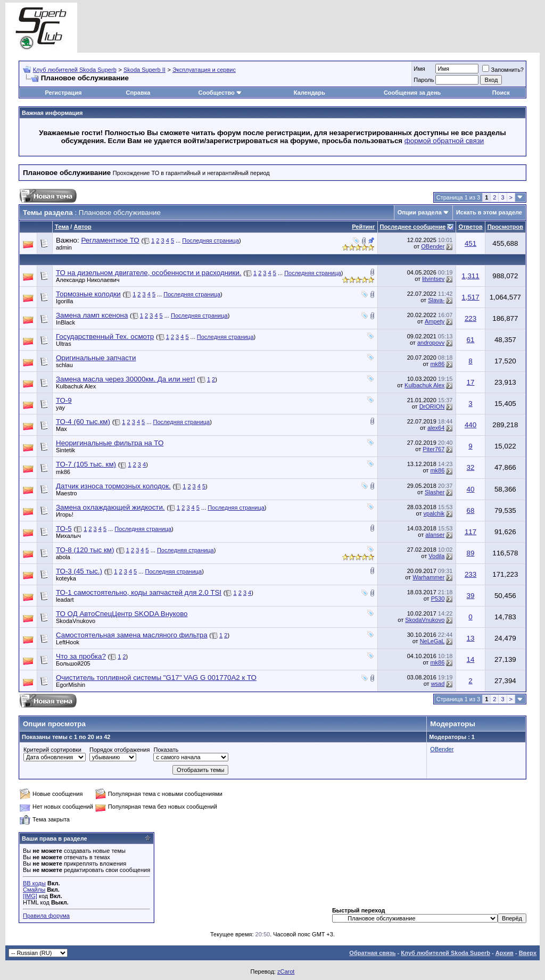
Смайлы (34, 890)
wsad (438, 684)
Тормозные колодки (88, 294)
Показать (166, 750)
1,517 (470, 297)
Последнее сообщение (413, 227)
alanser (435, 535)
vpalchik (434, 513)
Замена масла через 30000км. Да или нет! (125, 379)
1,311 (470, 276)
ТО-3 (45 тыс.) (79, 571)
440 (470, 425)
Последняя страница (210, 240)
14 (471, 659)
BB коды (34, 883)
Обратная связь (372, 953)
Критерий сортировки (52, 750)
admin (64, 247)
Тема (62, 227)
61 (471, 340)
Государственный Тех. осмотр (105, 337)
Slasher (435, 492)
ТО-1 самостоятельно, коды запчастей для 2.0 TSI (139, 592)
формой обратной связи (444, 141)
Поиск (501, 93)
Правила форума (46, 916)
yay (60, 408)
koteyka (66, 578)
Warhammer (428, 577)
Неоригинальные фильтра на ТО (110, 443)
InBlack (65, 322)
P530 (438, 599)
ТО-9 (64, 400)
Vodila (436, 556)
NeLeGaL (432, 641)
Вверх (528, 953)
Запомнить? (503, 70)
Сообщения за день (412, 93)
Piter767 (433, 449)
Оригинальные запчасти (96, 358)
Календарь (309, 93)
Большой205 (73, 663)
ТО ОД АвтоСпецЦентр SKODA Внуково (122, 614)
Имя (419, 69)
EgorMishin (71, 685)
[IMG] (30, 896)
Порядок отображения (119, 750)
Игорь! (65, 514)
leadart (65, 600)
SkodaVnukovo (76, 621)
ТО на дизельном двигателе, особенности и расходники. (149, 273)
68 (471, 510)
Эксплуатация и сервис (204, 70)
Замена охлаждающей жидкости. (110, 507)
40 (471, 489)
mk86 (437, 364)
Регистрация (64, 93)
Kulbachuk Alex (76, 386)
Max (61, 429)
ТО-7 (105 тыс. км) (86, 464)
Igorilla (64, 301)
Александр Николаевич (88, 280)
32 (471, 467)
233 (470, 574)
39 (471, 596)
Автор (82, 227)
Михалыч (68, 536)
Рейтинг (363, 227)
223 (470, 318)
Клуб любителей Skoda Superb (75, 70)
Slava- (436, 300)
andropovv (431, 343)
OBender (433, 246)
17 (471, 382)
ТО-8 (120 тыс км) (85, 550)
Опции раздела (420, 212)
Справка (138, 93)
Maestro (67, 493)
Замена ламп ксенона (92, 315)
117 (470, 532)
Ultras (64, 344)
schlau (64, 365)
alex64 (436, 428)
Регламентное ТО (110, 240)
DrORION (432, 406)
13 (471, 638)
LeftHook (68, 642)
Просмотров (505, 227)
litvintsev (433, 279)
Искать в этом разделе (489, 212)
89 (471, 553)
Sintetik (65, 450)
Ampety (435, 321)
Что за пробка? (81, 656)
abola (63, 557)
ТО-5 (64, 529)
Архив (505, 953)
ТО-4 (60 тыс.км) (83, 422)
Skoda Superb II (144, 70)
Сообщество (220, 93)
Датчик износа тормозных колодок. (113, 486)
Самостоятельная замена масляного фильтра (132, 635)
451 (470, 243)
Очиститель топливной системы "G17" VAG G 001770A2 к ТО (156, 678)
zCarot (286, 971)
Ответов (470, 227)
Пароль (424, 80)
